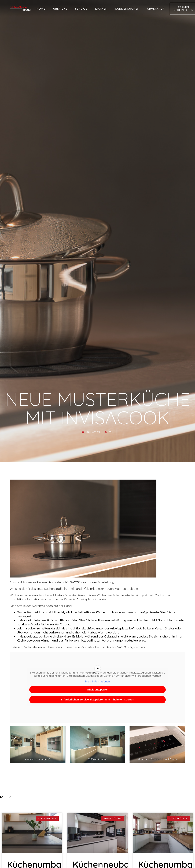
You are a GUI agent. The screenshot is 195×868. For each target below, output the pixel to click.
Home (41, 8)
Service (81, 8)
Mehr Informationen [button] (98, 682)
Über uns (60, 8)
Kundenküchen (127, 8)
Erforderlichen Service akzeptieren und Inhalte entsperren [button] (98, 700)
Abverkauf (156, 8)
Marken (101, 8)
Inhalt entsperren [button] (98, 690)
